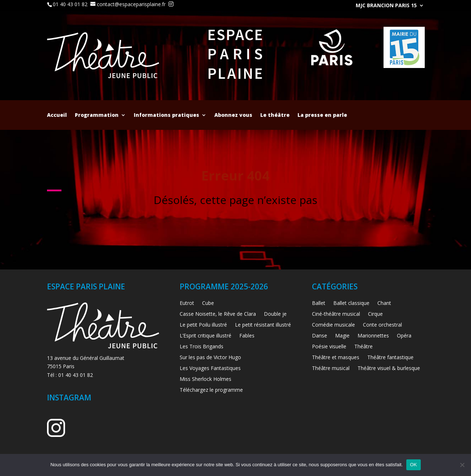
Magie (342, 336)
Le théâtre (275, 115)
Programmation (97, 115)
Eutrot (187, 303)
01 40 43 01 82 (70, 4)
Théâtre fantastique (390, 358)
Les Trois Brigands (202, 347)
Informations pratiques (166, 115)
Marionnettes (373, 336)
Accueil (57, 115)
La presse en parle (322, 115)
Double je (275, 314)
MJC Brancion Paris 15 (386, 6)
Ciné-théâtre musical (336, 314)
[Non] (462, 465)
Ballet (319, 303)
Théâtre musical (331, 369)
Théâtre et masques (336, 358)
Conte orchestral (382, 325)
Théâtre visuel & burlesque (389, 369)
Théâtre (363, 347)
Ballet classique (351, 303)
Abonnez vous (233, 115)
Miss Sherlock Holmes (205, 379)
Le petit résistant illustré (263, 325)
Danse (320, 336)
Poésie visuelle (329, 347)
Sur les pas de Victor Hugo (210, 358)
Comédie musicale (333, 325)
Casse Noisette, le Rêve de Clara (218, 314)
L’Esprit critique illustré (205, 336)
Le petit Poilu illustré (203, 325)
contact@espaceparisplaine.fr (131, 4)
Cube (208, 303)
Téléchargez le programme (211, 390)
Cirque (375, 314)
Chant (384, 303)
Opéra (404, 336)
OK (413, 465)
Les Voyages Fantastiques (210, 369)
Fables (247, 336)
